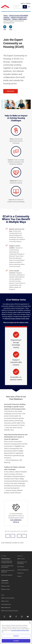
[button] (25, 7)
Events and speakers (7, 575)
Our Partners (21, 567)
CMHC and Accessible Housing (10, 611)
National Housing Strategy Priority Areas (17, 319)
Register (28, 3)
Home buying (5, 583)
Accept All (16, 641)
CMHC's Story (21, 559)
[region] (16, 632)
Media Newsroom (6, 608)
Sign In (23, 3)
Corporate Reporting (23, 570)
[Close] (30, 623)
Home (6, 15)
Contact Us (20, 573)
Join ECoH (10, 91)
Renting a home (6, 589)
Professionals (6, 559)
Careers (19, 576)
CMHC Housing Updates (8, 598)
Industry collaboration (19, 19)
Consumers (5, 581)
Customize (16, 636)
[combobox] (18, 7)
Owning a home (5, 586)
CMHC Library (5, 601)
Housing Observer (6, 604)
